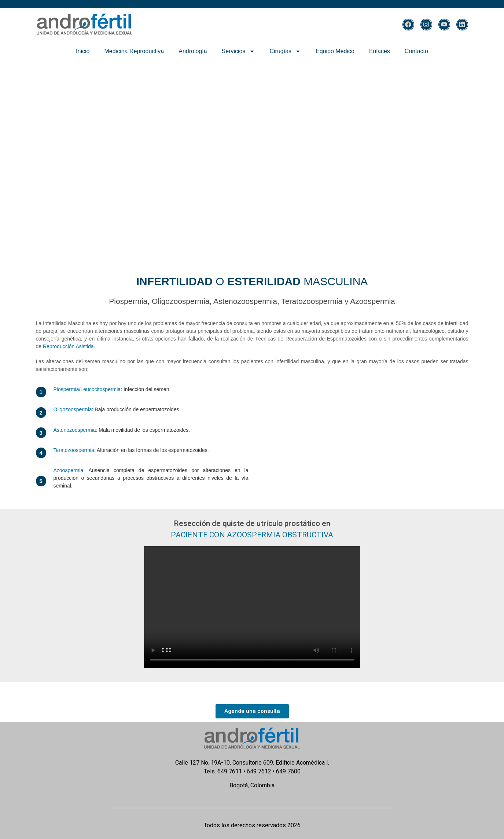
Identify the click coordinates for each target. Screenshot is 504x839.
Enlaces (380, 51)
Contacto (416, 51)
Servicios (238, 51)
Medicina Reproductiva (134, 51)
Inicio (83, 51)
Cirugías (286, 51)
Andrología (193, 51)
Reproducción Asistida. (69, 346)
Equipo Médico (335, 51)
